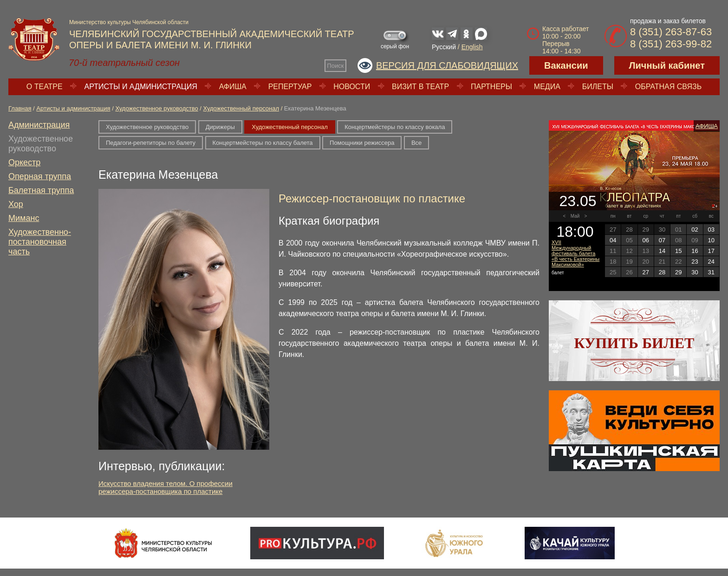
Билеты (598, 87)
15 (678, 251)
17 (711, 251)
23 (695, 262)
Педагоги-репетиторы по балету (151, 143)
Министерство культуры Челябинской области (129, 22)
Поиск (335, 66)
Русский (444, 47)
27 (645, 272)
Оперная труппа (40, 176)
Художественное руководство (156, 108)
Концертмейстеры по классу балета (263, 143)
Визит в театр (420, 87)
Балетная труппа (41, 190)
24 (711, 262)
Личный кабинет (667, 65)
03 (711, 230)
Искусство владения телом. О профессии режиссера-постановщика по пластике (166, 487)
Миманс (24, 218)
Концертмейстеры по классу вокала (395, 127)
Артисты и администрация (141, 87)
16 (695, 251)
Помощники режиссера (362, 143)
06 (645, 240)
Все (416, 143)
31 (711, 272)
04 (613, 240)
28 (662, 272)
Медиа (547, 87)
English (472, 47)
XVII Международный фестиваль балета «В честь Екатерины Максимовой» (575, 253)
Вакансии (566, 65)
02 (695, 230)
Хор (16, 204)
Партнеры (491, 87)
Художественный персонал (241, 108)
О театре (45, 87)
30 (695, 272)
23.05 (578, 201)
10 (711, 240)
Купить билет (634, 343)
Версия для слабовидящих (447, 65)
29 (678, 272)
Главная (20, 108)
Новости (352, 87)
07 (662, 240)
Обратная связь (668, 87)
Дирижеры (220, 127)
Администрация (39, 125)
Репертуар (290, 87)
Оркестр (24, 162)
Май (575, 216)
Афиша (233, 87)
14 (662, 251)
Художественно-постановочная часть (40, 242)
